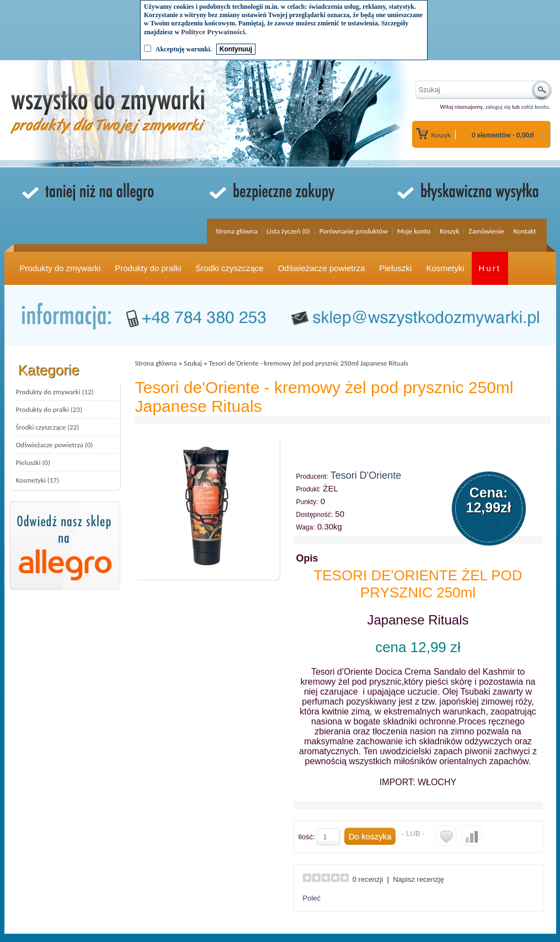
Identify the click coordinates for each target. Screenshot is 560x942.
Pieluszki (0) (33, 462)
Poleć (312, 898)
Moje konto (414, 231)
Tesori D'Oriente (366, 475)
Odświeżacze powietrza (322, 268)
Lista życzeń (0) (288, 231)
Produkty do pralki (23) (49, 409)
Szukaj (193, 363)
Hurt (490, 268)
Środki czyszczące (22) (48, 427)
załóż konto (535, 107)
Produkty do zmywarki (60, 268)
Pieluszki (395, 268)
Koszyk (441, 135)
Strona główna (236, 231)
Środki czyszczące (229, 268)
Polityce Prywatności (213, 32)
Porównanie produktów (354, 231)
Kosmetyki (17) (38, 480)
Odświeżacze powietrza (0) (55, 445)
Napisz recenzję (418, 879)
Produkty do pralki (148, 268)
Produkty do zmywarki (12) (55, 392)
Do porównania (472, 836)
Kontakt (525, 231)
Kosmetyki (445, 268)
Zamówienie (486, 231)
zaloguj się (498, 107)
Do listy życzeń (446, 836)
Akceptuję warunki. (184, 49)
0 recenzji (368, 879)
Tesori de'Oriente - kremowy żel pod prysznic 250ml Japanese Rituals (309, 363)
